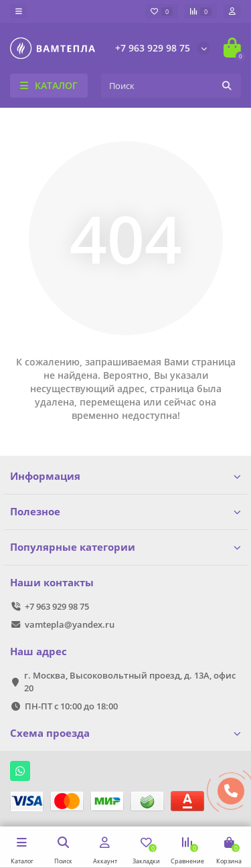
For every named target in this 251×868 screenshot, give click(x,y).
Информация (125, 476)
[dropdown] (19, 11)
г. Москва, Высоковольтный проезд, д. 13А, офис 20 (130, 682)
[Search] (171, 86)
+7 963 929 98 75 (153, 48)
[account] (232, 11)
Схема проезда (125, 733)
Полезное (125, 512)
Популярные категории (125, 547)
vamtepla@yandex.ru (70, 624)
